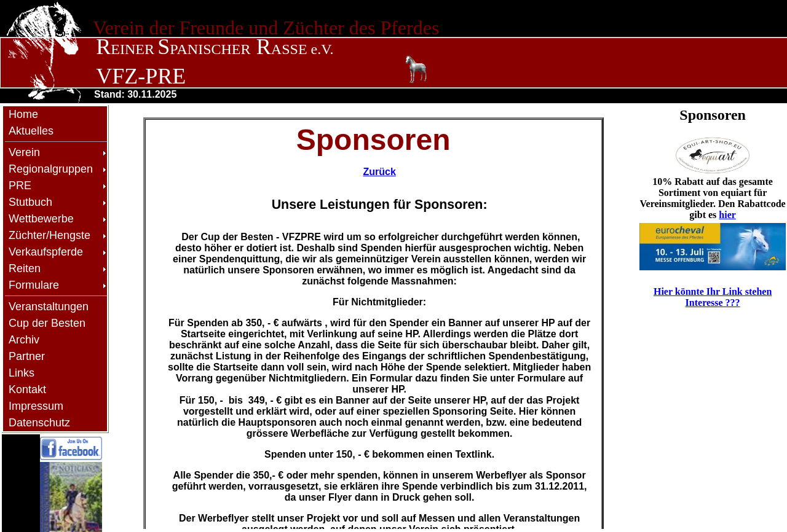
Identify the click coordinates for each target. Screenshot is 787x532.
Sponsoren (713, 115)
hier (727, 215)
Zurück (379, 172)
